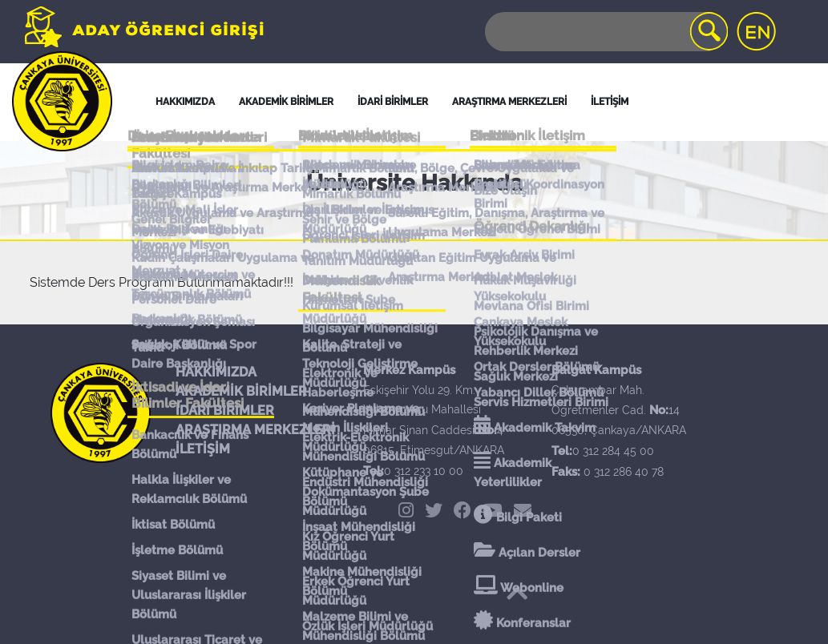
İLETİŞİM (203, 449)
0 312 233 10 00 (424, 471)
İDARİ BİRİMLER (393, 102)
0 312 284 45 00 (613, 451)
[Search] (605, 32)
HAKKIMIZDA (216, 372)
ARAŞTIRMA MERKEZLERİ (255, 430)
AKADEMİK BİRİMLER (241, 391)
